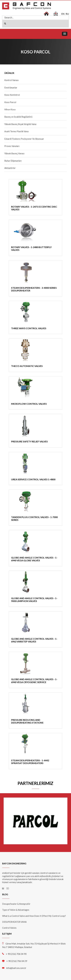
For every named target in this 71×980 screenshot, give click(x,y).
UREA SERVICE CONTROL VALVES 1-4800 (33, 479)
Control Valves (9, 928)
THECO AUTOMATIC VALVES (27, 366)
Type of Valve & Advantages (16, 910)
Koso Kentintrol (12, 95)
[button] (65, 34)
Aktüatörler (10, 168)
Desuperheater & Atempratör (16, 904)
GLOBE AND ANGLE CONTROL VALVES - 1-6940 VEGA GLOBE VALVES (34, 559)
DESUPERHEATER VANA (14, 922)
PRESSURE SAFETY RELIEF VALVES (29, 441)
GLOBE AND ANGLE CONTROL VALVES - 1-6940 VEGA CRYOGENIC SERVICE (34, 681)
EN (63, 14)
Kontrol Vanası (11, 80)
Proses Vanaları (12, 146)
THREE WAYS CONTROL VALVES (29, 328)
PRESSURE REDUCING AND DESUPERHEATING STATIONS (27, 721)
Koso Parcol (10, 102)
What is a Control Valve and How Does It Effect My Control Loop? (34, 916)
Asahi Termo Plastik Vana (16, 131)
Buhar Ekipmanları (13, 161)
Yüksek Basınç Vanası (14, 153)
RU (67, 14)
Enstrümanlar (11, 88)
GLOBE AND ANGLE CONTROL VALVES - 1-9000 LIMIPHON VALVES (34, 600)
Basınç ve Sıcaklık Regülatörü (18, 117)
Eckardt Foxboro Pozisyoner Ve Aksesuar (24, 139)
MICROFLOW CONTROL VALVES (29, 404)
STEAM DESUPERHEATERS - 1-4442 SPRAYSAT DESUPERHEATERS (30, 762)
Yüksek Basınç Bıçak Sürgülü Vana (20, 124)
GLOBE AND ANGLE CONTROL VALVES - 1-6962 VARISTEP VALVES (34, 640)
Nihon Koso (10, 109)
